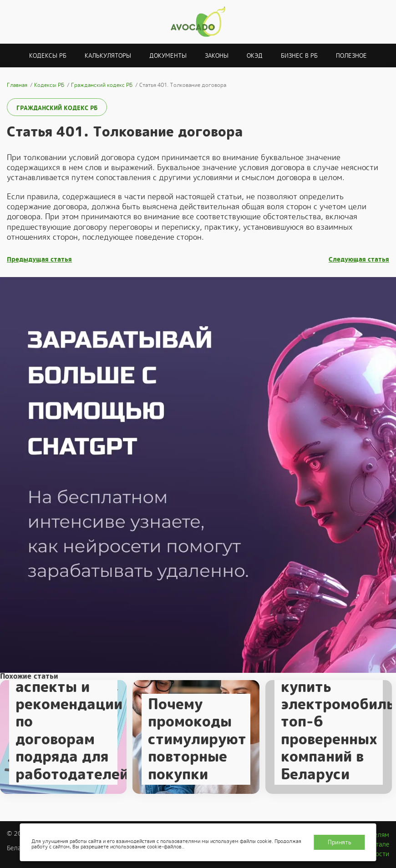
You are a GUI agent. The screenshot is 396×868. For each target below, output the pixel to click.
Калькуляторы (108, 56)
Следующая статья (359, 260)
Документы (168, 56)
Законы (217, 56)
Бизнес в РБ (299, 56)
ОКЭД (255, 56)
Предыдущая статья (39, 260)
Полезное (351, 56)
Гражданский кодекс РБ (57, 108)
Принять (340, 842)
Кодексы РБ (48, 56)
